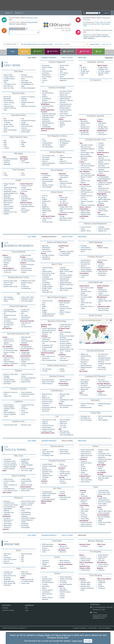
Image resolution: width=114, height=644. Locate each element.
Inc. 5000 (63, 201)
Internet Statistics (9, 380)
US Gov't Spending (104, 192)
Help (26, 608)
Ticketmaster (46, 566)
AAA (82, 507)
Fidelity (62, 369)
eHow (23, 511)
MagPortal (45, 207)
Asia (23, 119)
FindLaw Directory (48, 425)
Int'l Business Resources (85, 361)
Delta (82, 465)
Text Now (7, 163)
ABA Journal (25, 358)
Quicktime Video (47, 472)
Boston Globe (8, 75)
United (83, 472)
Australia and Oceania (28, 121)
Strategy (45, 125)
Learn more (77, 641)
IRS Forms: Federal (27, 469)
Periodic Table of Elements (47, 599)
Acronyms (7, 518)
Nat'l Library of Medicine (8, 204)
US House (24, 409)
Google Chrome (65, 472)
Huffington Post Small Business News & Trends (28, 283)
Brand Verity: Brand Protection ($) (48, 274)
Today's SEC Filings (28, 297)
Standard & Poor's (104, 268)
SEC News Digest (27, 301)
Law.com (24, 101)
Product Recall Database (8, 209)
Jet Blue (83, 469)
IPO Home (101, 380)
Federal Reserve (47, 384)
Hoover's (83, 266)
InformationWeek (48, 147)
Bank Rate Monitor (48, 380)
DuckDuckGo (46, 201)
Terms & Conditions (104, 628)
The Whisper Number (105, 386)
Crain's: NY (7, 104)
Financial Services (65, 97)
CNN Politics (102, 123)
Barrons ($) (7, 97)
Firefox (62, 470)
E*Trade (45, 371)
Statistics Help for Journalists (104, 165)
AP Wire (83, 67)
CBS (5, 144)
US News (63, 75)
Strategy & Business (49, 102)
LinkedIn (101, 143)
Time (61, 71)
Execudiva (84, 51)
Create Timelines (65, 357)
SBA (61, 398)
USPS (23, 175)
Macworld (63, 139)
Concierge (84, 517)
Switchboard (46, 454)
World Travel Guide (104, 494)
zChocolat (101, 561)
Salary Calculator (9, 469)
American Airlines (86, 463)
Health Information (87, 522)
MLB (23, 556)
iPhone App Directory (49, 330)
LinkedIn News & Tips (67, 349)
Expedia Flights (86, 582)
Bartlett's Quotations (28, 489)
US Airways (84, 474)
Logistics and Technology (46, 339)
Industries (52, 51)
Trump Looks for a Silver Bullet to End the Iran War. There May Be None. (97, 24)
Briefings (45, 91)
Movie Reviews (64, 561)
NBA (23, 558)
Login (106, 13)
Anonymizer (7, 459)
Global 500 (63, 199)
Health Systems (65, 99)
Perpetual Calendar (66, 183)
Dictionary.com (8, 520)
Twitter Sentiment (104, 295)
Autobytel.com (8, 572)
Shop (99, 51)
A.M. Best (101, 264)
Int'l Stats (7, 378)
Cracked (45, 584)
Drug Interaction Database (26, 200)
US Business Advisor (10, 319)
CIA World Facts (9, 503)
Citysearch (45, 561)
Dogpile (45, 310)
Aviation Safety (85, 211)
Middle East (25, 124)
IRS (5, 313)
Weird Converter (103, 207)
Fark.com (101, 133)
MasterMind (63, 590)
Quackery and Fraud (10, 212)
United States (25, 132)
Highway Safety (86, 214)
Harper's (45, 161)
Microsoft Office (65, 394)
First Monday (46, 145)
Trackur (101, 293)
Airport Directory (86, 454)
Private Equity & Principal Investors (65, 109)
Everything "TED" (48, 345)
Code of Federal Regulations (65, 421)
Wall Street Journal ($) (28, 106)
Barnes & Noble (86, 559)
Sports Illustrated (27, 554)
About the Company (8, 610)
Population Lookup (10, 382)
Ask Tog (62, 492)
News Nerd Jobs (103, 216)
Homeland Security (10, 315)
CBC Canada (85, 134)
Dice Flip (62, 588)
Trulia (44, 552)
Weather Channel (48, 185)
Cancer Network (26, 189)
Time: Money (64, 73)
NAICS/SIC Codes (27, 299)
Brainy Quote (25, 491)
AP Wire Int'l (85, 133)
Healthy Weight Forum (11, 193)
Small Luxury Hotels (105, 522)
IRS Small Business (66, 405)
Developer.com (85, 416)
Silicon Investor (85, 387)
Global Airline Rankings (102, 462)
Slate (61, 159)
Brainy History (47, 581)
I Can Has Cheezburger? (64, 359)
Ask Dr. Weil (8, 189)
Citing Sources (103, 271)
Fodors (83, 513)
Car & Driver (8, 574)
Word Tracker (64, 290)
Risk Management (48, 123)
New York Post (8, 86)
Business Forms (47, 400)
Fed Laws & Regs (86, 169)
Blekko (44, 306)
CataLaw (45, 422)
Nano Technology (86, 420)
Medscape (7, 197)
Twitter (83, 218)
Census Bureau (86, 173)
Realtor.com (46, 550)
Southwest (84, 470)
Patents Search (86, 268)
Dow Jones (7, 261)
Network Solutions (104, 229)
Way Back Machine (66, 584)
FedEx (6, 175)
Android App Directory (49, 328)
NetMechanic (46, 495)
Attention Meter (47, 271)
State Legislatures (9, 412)
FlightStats (101, 457)
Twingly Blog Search (49, 314)
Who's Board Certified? (25, 211)
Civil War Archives (48, 582)
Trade (82, 277)
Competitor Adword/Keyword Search (48, 279)
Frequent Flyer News (105, 459)
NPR (44, 596)
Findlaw (24, 362)
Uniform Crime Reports (85, 182)
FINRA (100, 393)
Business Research (49, 58)
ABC (5, 141)
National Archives (27, 505)
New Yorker (46, 165)
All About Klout (64, 342)
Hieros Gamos (47, 427)
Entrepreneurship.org (49, 407)
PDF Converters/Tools (49, 360)
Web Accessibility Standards (86, 157)
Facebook (101, 145)
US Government (47, 222)
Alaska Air (84, 461)
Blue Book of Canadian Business (104, 357)
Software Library (47, 475)
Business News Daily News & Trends (10, 282)
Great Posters (103, 557)
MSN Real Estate (48, 544)
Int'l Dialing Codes (48, 455)
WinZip (44, 479)
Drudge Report (103, 67)
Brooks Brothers (103, 555)
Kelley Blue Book (9, 581)
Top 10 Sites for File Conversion (48, 357)
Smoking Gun (102, 134)
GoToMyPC (84, 546)
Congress (84, 194)
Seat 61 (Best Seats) (105, 511)
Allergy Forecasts (9, 184)
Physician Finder (26, 204)
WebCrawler (46, 209)
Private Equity (64, 385)
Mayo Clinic (7, 195)
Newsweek (63, 69)
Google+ (101, 147)
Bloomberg (7, 99)
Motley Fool (84, 384)
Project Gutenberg (65, 577)
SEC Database (8, 297)
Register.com (102, 231)
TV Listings (63, 582)
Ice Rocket (84, 295)
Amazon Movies (103, 564)
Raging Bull (84, 389)
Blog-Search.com (65, 220)
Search (38, 51)
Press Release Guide (10, 491)
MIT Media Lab (85, 418)
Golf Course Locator (10, 559)
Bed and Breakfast (104, 517)
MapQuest (24, 461)
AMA (5, 186)
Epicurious (45, 562)
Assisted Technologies (49, 351)
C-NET (44, 141)
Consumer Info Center (11, 505)
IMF (22, 313)
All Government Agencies (9, 326)
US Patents (7, 321)
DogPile (45, 199)
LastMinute (84, 504)
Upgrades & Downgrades (46, 258)
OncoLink (24, 191)
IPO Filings (84, 395)
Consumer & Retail (66, 91)
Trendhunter (25, 286)
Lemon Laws (25, 583)
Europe (23, 122)
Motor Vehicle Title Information (9, 584)
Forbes (44, 79)
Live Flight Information (105, 476)
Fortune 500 (63, 197)
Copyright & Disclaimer (80, 628)
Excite (44, 203)
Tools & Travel (67, 58)
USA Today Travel (104, 492)
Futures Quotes (26, 255)
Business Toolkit (47, 402)
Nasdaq (6, 263)
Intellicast (45, 177)
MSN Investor (85, 380)
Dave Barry (46, 586)
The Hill (101, 125)
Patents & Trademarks (88, 205)
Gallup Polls (7, 396)
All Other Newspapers (28, 88)
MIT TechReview (65, 141)
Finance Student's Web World (65, 381)
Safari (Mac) (64, 475)
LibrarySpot (25, 524)
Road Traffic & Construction (103, 505)
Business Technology (49, 114)
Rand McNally (103, 196)
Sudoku (62, 598)
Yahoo (44, 212)
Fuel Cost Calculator (105, 502)
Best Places (7, 384)
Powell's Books (85, 561)
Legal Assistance (86, 524)
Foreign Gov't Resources (25, 311)
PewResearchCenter (28, 394)
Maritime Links (8, 563)
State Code (63, 424)
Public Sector (64, 112)
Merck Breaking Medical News (9, 200)
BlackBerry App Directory (47, 333)
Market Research (86, 366)
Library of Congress (87, 201)
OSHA (6, 317)
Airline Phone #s (86, 452)
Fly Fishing (7, 558)
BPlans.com (46, 398)
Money (62, 67)
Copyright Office (9, 310)
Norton (62, 464)
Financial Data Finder (10, 425)
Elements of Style (27, 485)
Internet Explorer (65, 474)
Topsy (82, 301)
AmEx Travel (85, 509)
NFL (23, 559)
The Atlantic (46, 157)
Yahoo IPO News (104, 382)
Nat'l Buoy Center (48, 179)
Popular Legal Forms (28, 364)
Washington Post (27, 82)
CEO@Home (68, 51)
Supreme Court (85, 164)
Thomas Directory (86, 271)
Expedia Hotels (85, 584)
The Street (84, 386)
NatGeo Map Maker (104, 199)
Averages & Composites (7, 258)
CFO (44, 69)
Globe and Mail (8, 121)
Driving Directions (104, 500)
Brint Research (85, 262)
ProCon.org (25, 396)
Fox (22, 141)
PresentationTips (9, 489)
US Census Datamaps (28, 378)
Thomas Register (86, 270)
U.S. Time (63, 185)
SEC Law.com (64, 431)
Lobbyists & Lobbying (105, 183)
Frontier (83, 467)
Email (23, 410)
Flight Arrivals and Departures (86, 456)
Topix (82, 75)
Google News (85, 71)
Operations (46, 119)
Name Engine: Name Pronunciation (87, 153)
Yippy (44, 214)
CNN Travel (84, 511)
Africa (5, 132)
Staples (100, 546)
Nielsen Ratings (103, 248)
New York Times (9, 88)
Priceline (83, 502)
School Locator (64, 548)
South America (26, 130)
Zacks (83, 391)
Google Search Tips (66, 207)
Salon (61, 156)
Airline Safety (85, 478)
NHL (23, 561)
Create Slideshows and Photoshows (66, 326)
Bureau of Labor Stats (11, 374)
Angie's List (102, 299)
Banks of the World (48, 382)
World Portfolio (64, 255)
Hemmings (7, 578)
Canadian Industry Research (104, 361)
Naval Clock (63, 181)
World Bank (25, 319)
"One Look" (7, 522)
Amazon (16, 29)
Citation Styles (26, 479)
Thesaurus (7, 527)
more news (86, 20)
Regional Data (26, 382)
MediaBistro (102, 214)
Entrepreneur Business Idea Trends (11, 286)
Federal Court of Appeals (9, 342)
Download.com (47, 470)
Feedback (5, 608)
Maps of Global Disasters (103, 202)
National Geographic (49, 163)
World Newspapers (104, 179)
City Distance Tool (104, 454)
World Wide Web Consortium (65, 498)
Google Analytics (47, 286)
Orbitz (100, 469)
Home (13, 52)
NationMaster (8, 509)
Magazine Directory (66, 163)
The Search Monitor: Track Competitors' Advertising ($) (66, 277)
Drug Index (25, 197)
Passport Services (86, 526)
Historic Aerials (103, 211)
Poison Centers (9, 206)
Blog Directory (26, 360)
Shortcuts (18, 13)
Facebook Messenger (11, 159)
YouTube (101, 149)
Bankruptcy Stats (86, 407)
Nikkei (6, 265)
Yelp (99, 305)
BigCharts (45, 246)
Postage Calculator (10, 467)
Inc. (43, 82)
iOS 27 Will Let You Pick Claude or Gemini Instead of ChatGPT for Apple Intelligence (97, 37)
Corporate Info (85, 264)
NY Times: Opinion (104, 71)
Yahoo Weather (47, 187)
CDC (82, 203)
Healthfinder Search (10, 191)
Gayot (62, 566)
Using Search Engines (67, 212)
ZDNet (62, 147)
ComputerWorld (47, 143)
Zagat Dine (63, 568)
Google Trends (47, 288)
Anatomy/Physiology (10, 188)
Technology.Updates (49, 499)
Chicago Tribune (9, 77)
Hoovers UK (102, 369)
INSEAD (45, 97)
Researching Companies (102, 274)
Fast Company (47, 77)
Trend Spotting (103, 420)
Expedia (101, 467)
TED (61, 127)
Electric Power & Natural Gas (65, 94)
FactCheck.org (103, 190)
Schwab (62, 371)
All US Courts (85, 168)
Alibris (83, 564)
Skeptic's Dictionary (66, 579)
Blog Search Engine (66, 218)
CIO (43, 139)
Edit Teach (84, 160)
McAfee (45, 483)
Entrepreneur (46, 75)
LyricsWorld (46, 592)
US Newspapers (103, 177)
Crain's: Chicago (9, 102)
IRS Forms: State (27, 471)
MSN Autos (25, 572)
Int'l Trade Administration (26, 316)
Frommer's (84, 515)
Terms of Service (63, 635)
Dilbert (44, 588)
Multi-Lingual (8, 524)
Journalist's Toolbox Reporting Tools (87, 146)
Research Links (26, 425)
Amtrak (100, 509)
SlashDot (63, 145)
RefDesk (6, 511)
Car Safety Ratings (27, 581)
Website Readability (66, 288)
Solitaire (62, 596)
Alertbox (62, 494)
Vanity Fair (63, 161)
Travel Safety (85, 519)
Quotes (8, 13)
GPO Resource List (87, 192)
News (24, 51)
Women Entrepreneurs (85, 126)
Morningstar (84, 382)
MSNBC (24, 142)
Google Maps (102, 198)
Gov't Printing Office (10, 311)
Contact (95, 613)
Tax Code (63, 425)
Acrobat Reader (47, 464)
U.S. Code (63, 427)
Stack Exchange (103, 310)
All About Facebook (66, 340)
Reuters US (84, 73)
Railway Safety (85, 213)
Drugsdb (24, 195)
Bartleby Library (47, 579)
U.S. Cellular (25, 163)
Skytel (23, 161)
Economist (45, 73)
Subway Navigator (27, 465)
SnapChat (7, 161)
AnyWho (45, 450)
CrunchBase (46, 283)
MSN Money (46, 249)
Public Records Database (26, 515)
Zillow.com (63, 552)
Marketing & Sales (48, 117)
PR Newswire (85, 129)
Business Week (47, 67)
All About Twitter (65, 347)
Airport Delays (64, 176)
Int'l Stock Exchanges (28, 261)
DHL (5, 173)
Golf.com (6, 561)
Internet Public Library (28, 501)
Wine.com (101, 559)
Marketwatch (46, 248)
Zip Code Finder (65, 454)
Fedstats (6, 376)
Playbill (44, 564)
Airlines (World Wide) (87, 450)
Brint (44, 308)
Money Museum (47, 594)
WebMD (6, 214)
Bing (44, 197)
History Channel (47, 590)
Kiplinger (24, 99)
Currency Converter (10, 463)
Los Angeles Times (10, 84)
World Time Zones (65, 187)
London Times (8, 124)
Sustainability (46, 127)
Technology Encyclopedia (25, 527)
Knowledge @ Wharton (47, 99)
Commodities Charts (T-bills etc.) (10, 271)
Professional (85, 275)
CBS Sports (7, 554)
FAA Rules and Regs (105, 455)
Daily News (32, 58)
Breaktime (82, 58)
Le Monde (7, 122)
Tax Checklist (64, 407)
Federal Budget (9, 405)
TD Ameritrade (47, 369)
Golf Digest (46, 159)
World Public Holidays (28, 518)
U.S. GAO (84, 199)
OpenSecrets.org (104, 188)
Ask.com (45, 196)
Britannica (7, 501)
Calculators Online (9, 461)
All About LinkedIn (65, 343)
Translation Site (9, 512)
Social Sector (64, 114)
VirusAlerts (63, 483)
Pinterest (101, 151)
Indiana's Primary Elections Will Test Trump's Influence (24, 23)
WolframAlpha (47, 211)
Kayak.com (84, 500)
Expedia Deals (85, 586)
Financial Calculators (10, 465)
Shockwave (46, 474)
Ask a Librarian (26, 509)
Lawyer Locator (47, 431)
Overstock (101, 570)
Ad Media (84, 246)
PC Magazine (64, 143)
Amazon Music (103, 566)
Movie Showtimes (65, 562)
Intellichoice (7, 579)
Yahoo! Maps (25, 354)
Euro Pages (102, 367)
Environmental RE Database (104, 169)
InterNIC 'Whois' (86, 231)
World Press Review (10, 130)
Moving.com (63, 546)
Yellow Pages (64, 452)
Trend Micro (63, 466)
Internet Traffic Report (49, 494)
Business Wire (85, 123)
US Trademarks (9, 323)
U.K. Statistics (26, 380)
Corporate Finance (48, 115)
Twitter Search (64, 281)
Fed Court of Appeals (87, 166)
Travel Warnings (103, 490)
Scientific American (66, 157)
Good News (102, 209)
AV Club (45, 577)
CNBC (23, 146)
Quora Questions (104, 308)
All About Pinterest (65, 345)
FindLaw (45, 424)
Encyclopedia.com (9, 507)
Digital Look (84, 354)
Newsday (24, 75)
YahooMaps (25, 463)
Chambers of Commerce (46, 404)
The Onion (63, 581)
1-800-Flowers (85, 570)
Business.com (64, 306)
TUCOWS (45, 477)
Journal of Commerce (28, 97)
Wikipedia (22, 29)
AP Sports (84, 69)
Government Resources (46, 410)
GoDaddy (101, 227)
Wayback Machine (65, 283)
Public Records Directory (103, 157)
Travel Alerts (64, 177)
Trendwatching (26, 288)
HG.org (23, 365)
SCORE (62, 396)
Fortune (45, 80)
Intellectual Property (48, 429)
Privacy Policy (93, 628)
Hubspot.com (102, 290)
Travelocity (102, 470)
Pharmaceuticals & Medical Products (66, 105)
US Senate (25, 412)
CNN (5, 82)
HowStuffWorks (26, 512)
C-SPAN (6, 148)
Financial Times (9, 106)
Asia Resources (103, 354)
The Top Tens (64, 203)
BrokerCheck (102, 395)
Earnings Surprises (48, 255)
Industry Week (64, 65)
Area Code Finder (48, 452)
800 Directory (64, 450)
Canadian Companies (67, 251)
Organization (46, 121)
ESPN (6, 556)
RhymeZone (8, 526)
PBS (23, 144)
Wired (61, 77)
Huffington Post (103, 69)
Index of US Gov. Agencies (86, 187)
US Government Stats (88, 175)
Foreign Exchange (27, 259)
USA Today (25, 81)
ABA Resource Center (49, 420)
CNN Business (8, 101)
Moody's (101, 266)
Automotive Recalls (27, 579)
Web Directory (103, 260)
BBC (5, 119)
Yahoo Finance (47, 251)
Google (11, 29)
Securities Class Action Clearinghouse (66, 434)
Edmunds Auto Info (10, 576)
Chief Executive (47, 71)
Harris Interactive (27, 392)
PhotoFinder (46, 497)
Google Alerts (46, 285)
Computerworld (47, 492)
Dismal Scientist (26, 268)
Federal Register (86, 190)
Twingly (62, 216)
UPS (23, 173)
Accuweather (46, 176)
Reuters (101, 119)
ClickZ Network (85, 248)
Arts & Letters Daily (48, 156)
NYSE (6, 266)
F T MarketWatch (65, 253)
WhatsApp (7, 164)
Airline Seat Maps (86, 480)
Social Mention (64, 270)
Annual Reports (86, 260)
